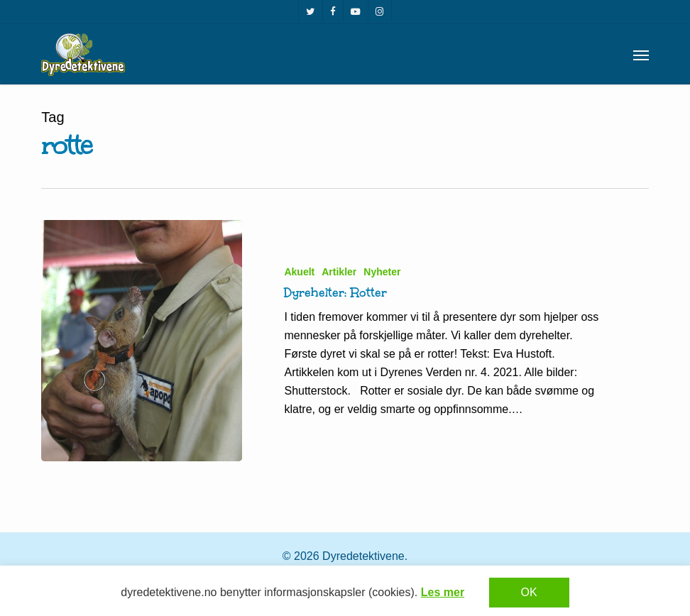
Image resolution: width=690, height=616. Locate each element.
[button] (641, 55)
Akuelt (299, 272)
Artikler (339, 272)
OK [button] (529, 592)
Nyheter (382, 272)
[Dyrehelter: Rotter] (141, 341)
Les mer (443, 592)
